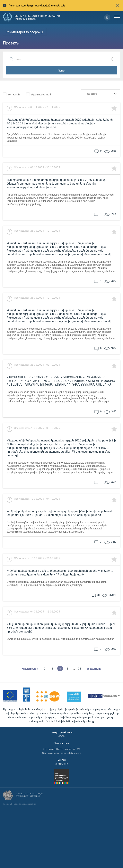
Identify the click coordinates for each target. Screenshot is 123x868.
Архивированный (41, 94)
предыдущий (30, 669)
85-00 (61, 736)
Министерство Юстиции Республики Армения (30, 795)
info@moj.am (74, 753)
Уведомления (61, 764)
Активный (14, 94)
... (74, 668)
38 (80, 668)
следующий (94, 669)
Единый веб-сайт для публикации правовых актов (37, 17)
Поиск (62, 70)
